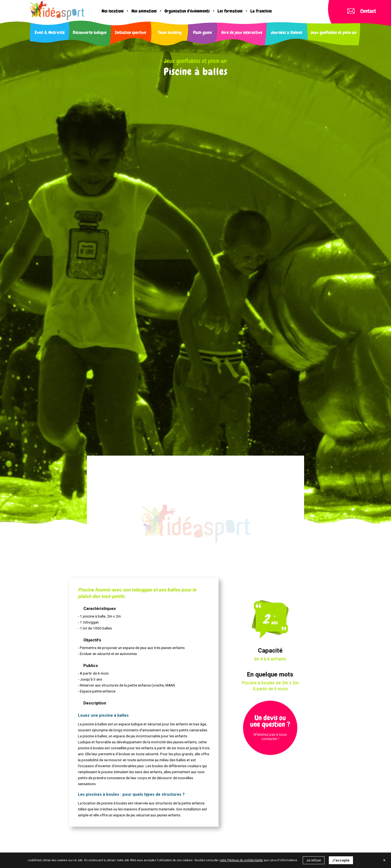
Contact (362, 11)
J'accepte (341, 860)
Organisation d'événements (187, 11)
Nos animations (144, 11)
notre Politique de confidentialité (241, 860)
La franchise (261, 11)
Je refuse (314, 860)
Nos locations (113, 11)
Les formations (230, 11)
